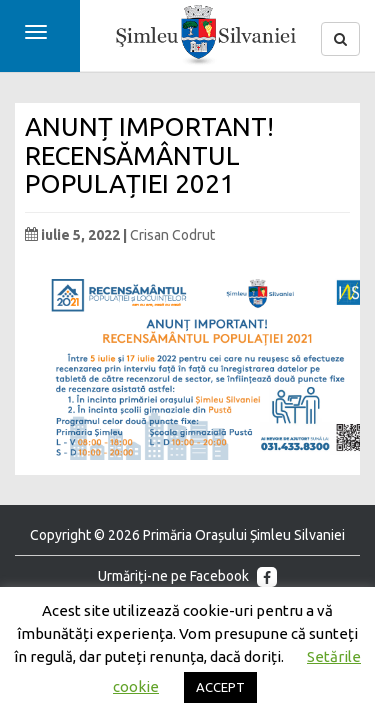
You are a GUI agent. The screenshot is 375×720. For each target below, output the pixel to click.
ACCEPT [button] (220, 687)
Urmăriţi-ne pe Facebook (187, 577)
